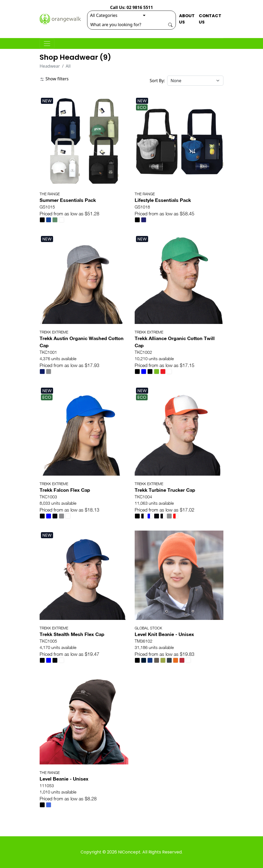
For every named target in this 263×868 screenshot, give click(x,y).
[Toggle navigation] (47, 44)
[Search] (126, 25)
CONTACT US (210, 19)
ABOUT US (187, 19)
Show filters (54, 79)
